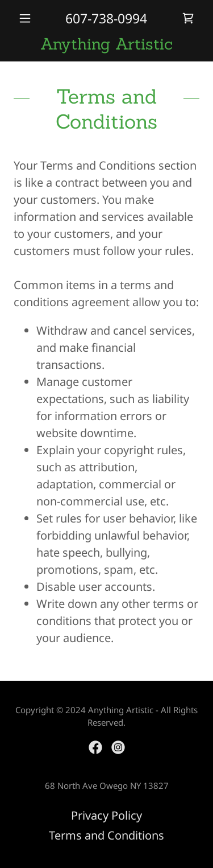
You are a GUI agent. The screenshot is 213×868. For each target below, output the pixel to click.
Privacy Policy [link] (106, 815)
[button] (28, 18)
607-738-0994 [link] (106, 18)
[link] (188, 18)
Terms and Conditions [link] (106, 835)
